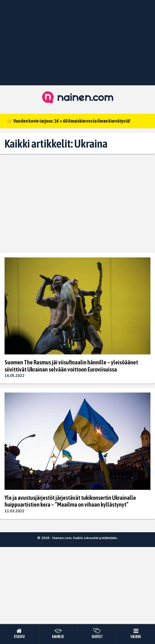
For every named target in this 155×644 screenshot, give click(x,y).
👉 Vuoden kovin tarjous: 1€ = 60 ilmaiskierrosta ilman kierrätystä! (69, 121)
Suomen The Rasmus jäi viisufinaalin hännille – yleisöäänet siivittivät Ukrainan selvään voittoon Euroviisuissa (71, 366)
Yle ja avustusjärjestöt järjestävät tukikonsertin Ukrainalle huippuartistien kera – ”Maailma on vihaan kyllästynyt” (70, 501)
